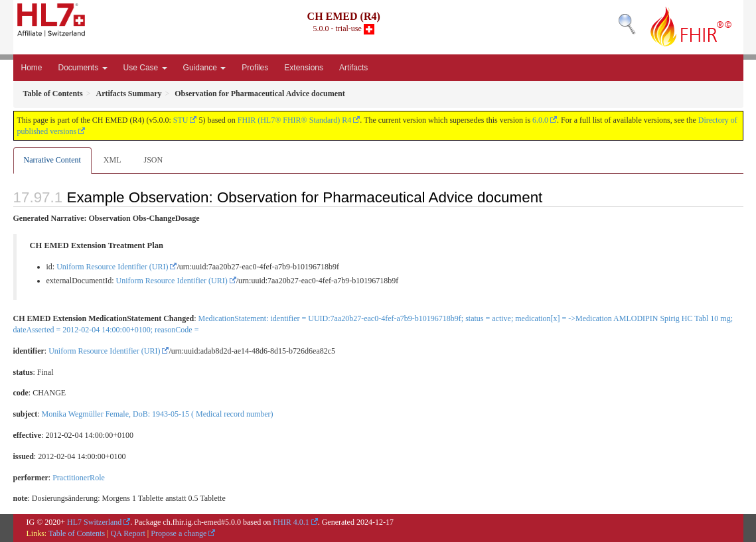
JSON (153, 160)
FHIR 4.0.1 (291, 522)
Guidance (205, 68)
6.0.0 (540, 120)
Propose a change (179, 533)
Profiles (255, 68)
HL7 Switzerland (94, 522)
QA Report (128, 533)
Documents (83, 68)
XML (113, 160)
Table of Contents (77, 533)
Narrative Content (52, 160)
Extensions (304, 68)
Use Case (145, 68)
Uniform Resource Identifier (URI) (112, 267)
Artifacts (353, 68)
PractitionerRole (79, 478)
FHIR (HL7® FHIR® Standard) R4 (295, 120)
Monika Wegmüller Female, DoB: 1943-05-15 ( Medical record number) (158, 414)
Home (32, 68)
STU (181, 120)
